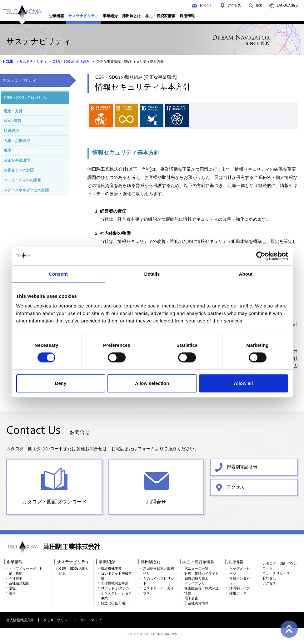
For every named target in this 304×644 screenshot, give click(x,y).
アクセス (234, 5)
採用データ (238, 593)
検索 (259, 5)
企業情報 (57, 16)
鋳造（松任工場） (115, 603)
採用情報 (187, 16)
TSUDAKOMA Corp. (163, 634)
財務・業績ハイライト (202, 573)
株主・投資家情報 (160, 16)
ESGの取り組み (197, 578)
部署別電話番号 (242, 467)
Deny (61, 383)
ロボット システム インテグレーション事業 (116, 593)
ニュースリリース (276, 573)
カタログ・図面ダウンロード (54, 502)
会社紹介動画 (19, 583)
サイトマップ (91, 620)
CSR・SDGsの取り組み (71, 61)
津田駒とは (132, 16)
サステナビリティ (83, 16)
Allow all (244, 383)
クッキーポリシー (57, 620)
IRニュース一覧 (196, 568)
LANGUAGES (287, 5)
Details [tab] (152, 274)
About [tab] (246, 274)
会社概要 (16, 578)
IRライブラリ (195, 583)
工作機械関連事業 (115, 583)
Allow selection (152, 383)
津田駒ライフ (240, 588)
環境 (12, 588)
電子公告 (191, 598)
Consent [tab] (58, 274)
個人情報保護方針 (20, 620)
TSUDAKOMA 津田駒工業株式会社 (22, 15)
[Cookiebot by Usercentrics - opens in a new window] (261, 256)
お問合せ (206, 5)
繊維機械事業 (111, 568)
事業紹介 (110, 16)
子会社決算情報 (196, 603)
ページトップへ (288, 628)
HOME (8, 61)
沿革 (12, 593)
